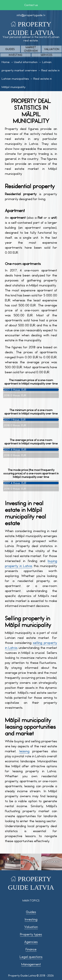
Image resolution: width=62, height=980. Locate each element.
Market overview (31, 49)
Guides (10, 49)
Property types (31, 934)
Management (31, 964)
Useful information (26, 62)
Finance (31, 949)
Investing (15, 55)
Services (47, 55)
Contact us (31, 5)
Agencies (31, 942)
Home (6, 62)
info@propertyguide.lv (31, 15)
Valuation (52, 49)
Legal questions (31, 957)
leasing (24, 751)
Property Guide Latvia (22, 976)
